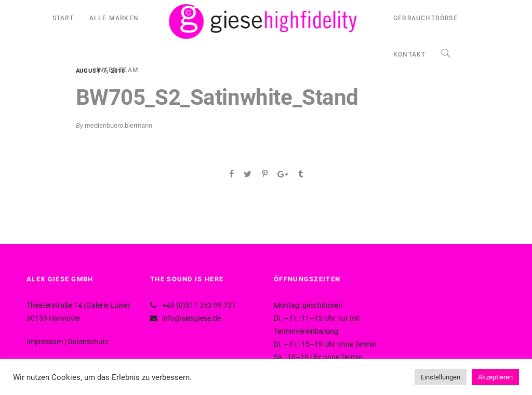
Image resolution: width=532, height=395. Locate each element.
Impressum (45, 342)
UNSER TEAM (116, 70)
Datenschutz (88, 342)
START (63, 18)
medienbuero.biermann (118, 125)
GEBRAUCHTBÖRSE (425, 18)
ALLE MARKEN (114, 18)
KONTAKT (409, 55)
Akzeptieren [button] (495, 377)
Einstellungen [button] (441, 377)
